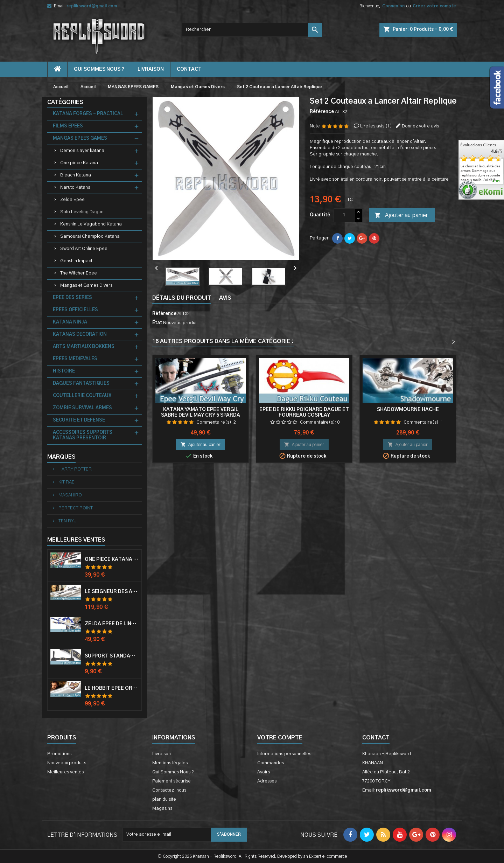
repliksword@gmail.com (92, 6)
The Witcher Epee (79, 273)
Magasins (162, 809)
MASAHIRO (70, 495)
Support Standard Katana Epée (112, 656)
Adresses (267, 781)
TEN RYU (67, 521)
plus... (498, 181)
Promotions (59, 754)
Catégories (65, 102)
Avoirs (264, 772)
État (157, 323)
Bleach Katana (76, 175)
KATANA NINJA (70, 322)
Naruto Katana (75, 187)
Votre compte (280, 738)
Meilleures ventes (65, 772)
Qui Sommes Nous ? (99, 69)
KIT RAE (66, 482)
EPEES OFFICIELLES (75, 310)
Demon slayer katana (82, 151)
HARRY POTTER (75, 469)
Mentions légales (170, 763)
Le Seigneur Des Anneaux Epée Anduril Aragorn (112, 592)
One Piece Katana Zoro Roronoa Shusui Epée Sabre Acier (112, 559)
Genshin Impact (76, 261)
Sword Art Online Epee (84, 249)
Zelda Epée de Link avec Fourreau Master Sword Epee (112, 624)
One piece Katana (79, 163)
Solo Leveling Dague (82, 212)
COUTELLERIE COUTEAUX (82, 396)
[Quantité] (344, 215)
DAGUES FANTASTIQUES (81, 384)
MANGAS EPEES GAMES (80, 138)
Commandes (271, 763)
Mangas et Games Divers (86, 286)
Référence (322, 112)
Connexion (393, 6)
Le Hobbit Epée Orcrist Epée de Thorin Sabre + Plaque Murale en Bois (112, 688)
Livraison (151, 69)
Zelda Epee (72, 200)
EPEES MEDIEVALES (75, 359)
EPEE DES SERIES (72, 298)
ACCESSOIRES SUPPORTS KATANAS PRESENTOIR (83, 435)
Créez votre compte (434, 6)
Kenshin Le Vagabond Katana (91, 224)
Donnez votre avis (420, 126)
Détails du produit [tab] (182, 298)
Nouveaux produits (67, 763)
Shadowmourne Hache (408, 410)
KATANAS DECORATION (80, 335)
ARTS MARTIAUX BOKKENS (84, 347)
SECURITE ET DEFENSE (79, 420)
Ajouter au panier (401, 216)
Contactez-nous (169, 790)
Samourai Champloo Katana (90, 236)
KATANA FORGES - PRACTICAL (88, 114)
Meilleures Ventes (76, 540)
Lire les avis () (376, 126)
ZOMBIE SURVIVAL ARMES (82, 408)
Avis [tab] (225, 298)
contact (189, 69)
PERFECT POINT (75, 508)
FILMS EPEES (68, 126)
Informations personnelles (284, 754)
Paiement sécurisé (171, 781)
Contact (376, 738)
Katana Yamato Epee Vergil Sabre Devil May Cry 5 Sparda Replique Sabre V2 (201, 415)
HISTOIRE (64, 371)
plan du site (164, 799)
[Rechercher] (252, 30)
